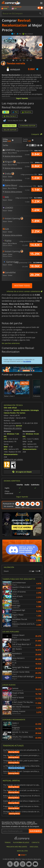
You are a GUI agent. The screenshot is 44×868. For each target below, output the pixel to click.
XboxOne (27, 112)
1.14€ (37, 190)
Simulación (25, 410)
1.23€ (37, 201)
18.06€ (36, 266)
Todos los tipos (9, 126)
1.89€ (37, 221)
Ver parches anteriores (11, 343)
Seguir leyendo (22, 98)
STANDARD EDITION (28, 126)
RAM (6, 447)
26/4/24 (19, 426)
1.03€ (37, 178)
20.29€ (36, 275)
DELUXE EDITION (10, 130)
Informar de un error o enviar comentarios (24, 291)
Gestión (17, 410)
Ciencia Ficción (10, 413)
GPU (6, 449)
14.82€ (36, 245)
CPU (5, 439)
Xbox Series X (10, 116)
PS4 (15, 112)
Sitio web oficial (10, 408)
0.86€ (37, 166)
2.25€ (37, 231)
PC (6, 112)
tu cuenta (27, 361)
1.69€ (37, 210)
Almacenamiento (11, 454)
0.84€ (37, 154)
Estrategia (35, 410)
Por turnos (21, 413)
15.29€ (36, 254)
